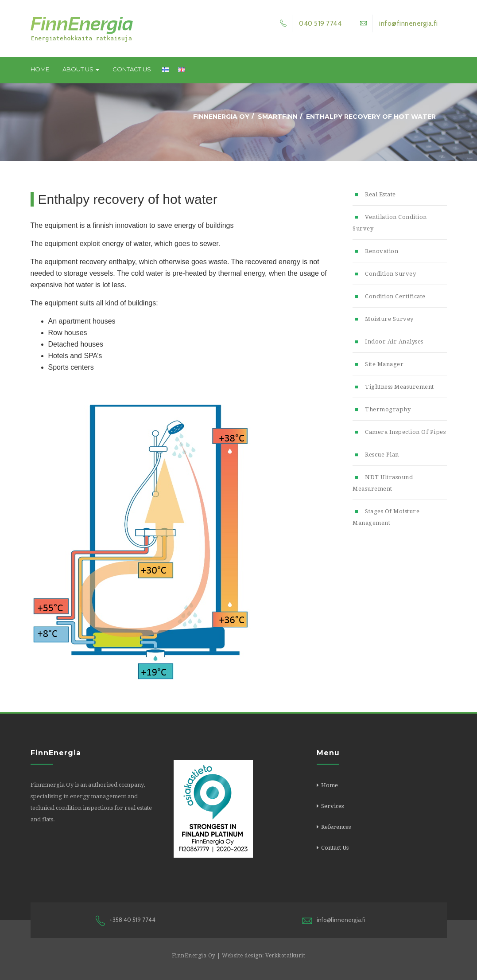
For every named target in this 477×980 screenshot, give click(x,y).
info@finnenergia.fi (396, 23)
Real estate (380, 194)
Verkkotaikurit (285, 956)
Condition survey (390, 274)
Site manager (384, 364)
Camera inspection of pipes (405, 432)
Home (40, 69)
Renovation (382, 251)
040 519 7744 (308, 23)
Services (332, 806)
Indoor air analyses (394, 342)
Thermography (388, 409)
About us (81, 69)
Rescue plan (382, 455)
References (336, 827)
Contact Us (132, 69)
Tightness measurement (399, 387)
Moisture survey (389, 319)
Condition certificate (395, 296)
